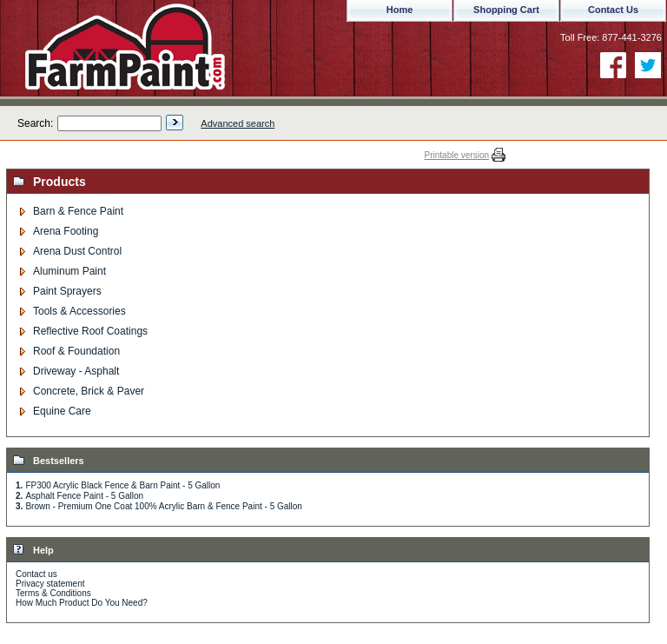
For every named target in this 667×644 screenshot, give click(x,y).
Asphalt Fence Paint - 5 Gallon (84, 496)
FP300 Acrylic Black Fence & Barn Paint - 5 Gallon (122, 485)
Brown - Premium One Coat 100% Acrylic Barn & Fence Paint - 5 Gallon (163, 506)
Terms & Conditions (53, 593)
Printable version (457, 155)
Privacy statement (50, 584)
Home (400, 10)
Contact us (36, 574)
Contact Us (613, 10)
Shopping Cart (506, 10)
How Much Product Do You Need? (82, 603)
